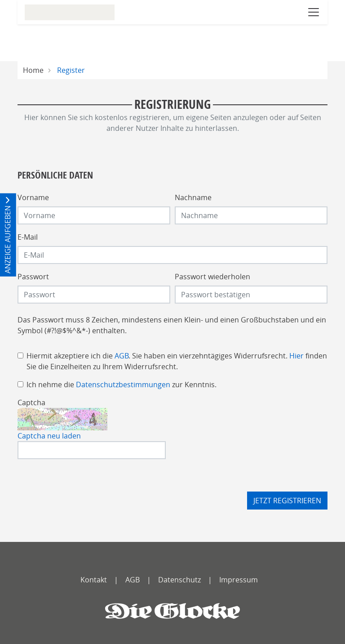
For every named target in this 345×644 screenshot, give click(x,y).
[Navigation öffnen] (314, 12)
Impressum (239, 580)
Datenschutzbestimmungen (123, 385)
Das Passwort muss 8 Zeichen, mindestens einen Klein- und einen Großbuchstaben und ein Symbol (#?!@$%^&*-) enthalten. (172, 325)
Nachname (193, 197)
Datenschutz (179, 580)
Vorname (33, 197)
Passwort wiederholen (212, 277)
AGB (122, 356)
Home (33, 70)
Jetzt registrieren (287, 501)
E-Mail (28, 237)
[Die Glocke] (172, 611)
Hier (296, 356)
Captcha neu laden (49, 436)
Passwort (33, 277)
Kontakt (94, 580)
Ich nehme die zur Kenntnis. (122, 385)
